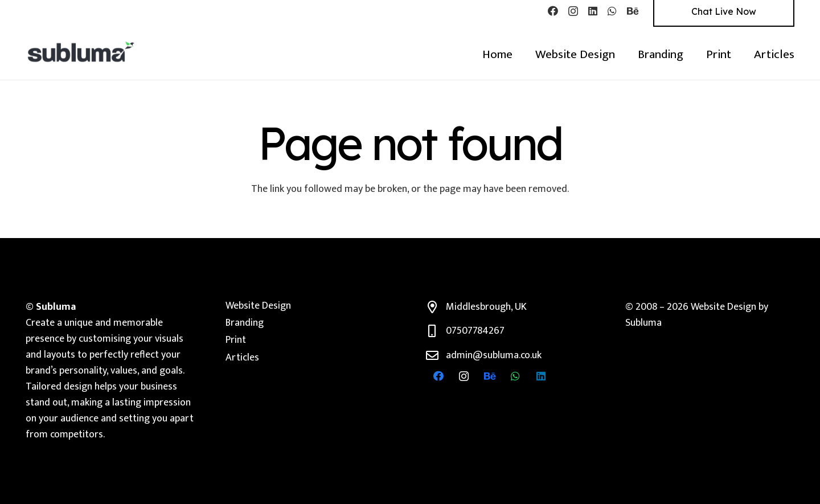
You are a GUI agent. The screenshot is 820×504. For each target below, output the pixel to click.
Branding (245, 323)
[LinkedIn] (593, 11)
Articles (242, 358)
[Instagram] (573, 11)
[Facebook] (553, 11)
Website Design (258, 306)
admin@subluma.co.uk (494, 355)
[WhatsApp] (612, 11)
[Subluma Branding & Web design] (81, 52)
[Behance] (633, 11)
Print (236, 340)
